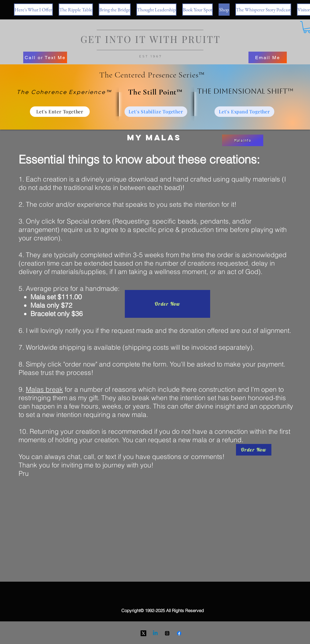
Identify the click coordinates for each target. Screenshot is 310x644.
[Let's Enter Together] (60, 112)
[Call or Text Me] (45, 57)
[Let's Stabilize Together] (156, 112)
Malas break (44, 389)
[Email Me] (268, 57)
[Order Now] (167, 304)
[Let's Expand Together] (244, 112)
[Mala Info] (243, 140)
